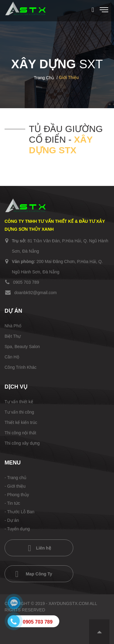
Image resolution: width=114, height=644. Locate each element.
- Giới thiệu (15, 486)
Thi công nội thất (20, 433)
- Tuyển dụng (17, 529)
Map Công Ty (34, 574)
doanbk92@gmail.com (36, 293)
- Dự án (12, 520)
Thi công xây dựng (22, 443)
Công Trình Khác (21, 367)
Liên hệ (39, 548)
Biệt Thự (13, 336)
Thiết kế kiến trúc (21, 422)
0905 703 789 (26, 282)
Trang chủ (44, 78)
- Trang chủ (16, 478)
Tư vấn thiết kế (19, 402)
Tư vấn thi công (19, 412)
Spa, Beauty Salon (22, 347)
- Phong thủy (17, 495)
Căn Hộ (12, 357)
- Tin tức (12, 503)
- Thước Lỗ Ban (19, 512)
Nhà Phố (13, 326)
